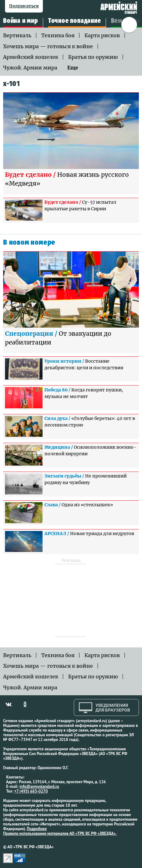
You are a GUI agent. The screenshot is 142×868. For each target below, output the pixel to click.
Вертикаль (17, 35)
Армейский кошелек (31, 57)
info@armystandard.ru (39, 786)
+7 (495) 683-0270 (31, 791)
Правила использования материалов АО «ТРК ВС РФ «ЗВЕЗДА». (60, 833)
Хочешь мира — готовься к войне (48, 46)
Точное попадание (75, 21)
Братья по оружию (93, 57)
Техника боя (58, 35)
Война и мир (21, 21)
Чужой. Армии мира (30, 68)
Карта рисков (102, 35)
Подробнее (37, 829)
